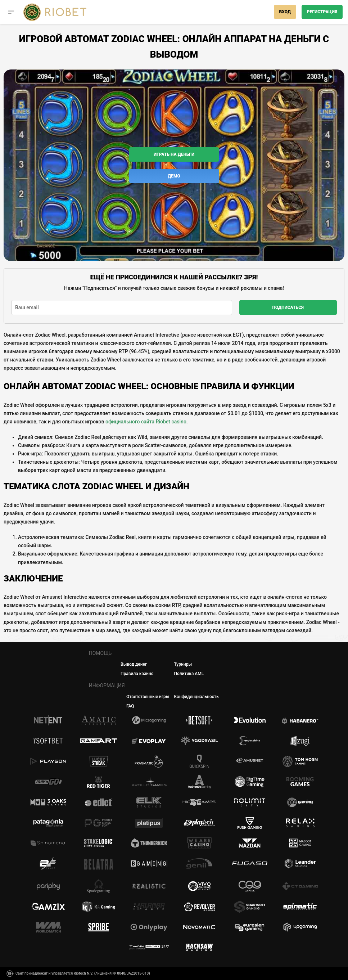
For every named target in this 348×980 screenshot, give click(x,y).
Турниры (183, 664)
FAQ (130, 706)
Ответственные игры (148, 697)
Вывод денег (134, 664)
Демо (174, 176)
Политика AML (189, 674)
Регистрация (322, 12)
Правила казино (137, 674)
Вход (285, 12)
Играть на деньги (174, 154)
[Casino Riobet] (55, 12)
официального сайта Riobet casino (146, 422)
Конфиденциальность (196, 697)
